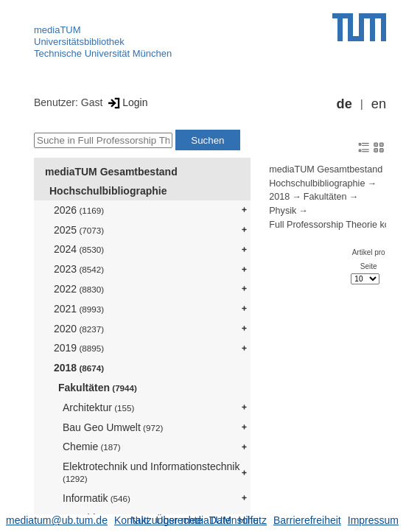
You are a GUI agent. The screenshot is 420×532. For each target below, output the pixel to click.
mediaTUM (57, 30)
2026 (79, 210)
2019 (79, 348)
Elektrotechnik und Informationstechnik (151, 472)
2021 (79, 309)
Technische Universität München (103, 53)
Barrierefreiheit (307, 520)
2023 (79, 269)
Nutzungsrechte (167, 520)
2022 (79, 289)
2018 (79, 368)
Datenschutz (238, 520)
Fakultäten (98, 388)
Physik (283, 211)
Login (126, 102)
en (379, 104)
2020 (79, 329)
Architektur (98, 407)
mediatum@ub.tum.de (57, 520)
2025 (79, 230)
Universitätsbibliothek (79, 42)
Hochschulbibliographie (108, 191)
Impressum (373, 520)
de (344, 104)
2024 (79, 249)
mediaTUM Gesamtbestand (111, 172)
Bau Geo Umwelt (113, 427)
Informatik (97, 498)
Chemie (92, 447)
